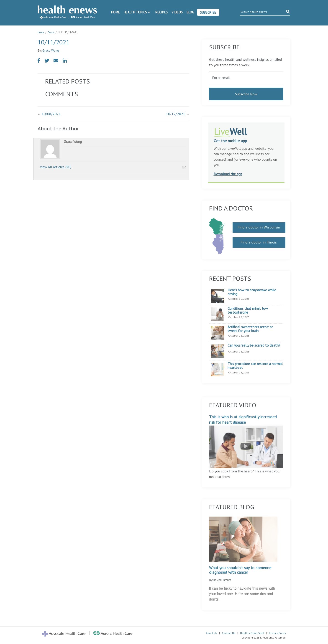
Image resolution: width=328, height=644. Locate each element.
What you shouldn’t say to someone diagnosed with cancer (240, 570)
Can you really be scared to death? (254, 345)
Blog (190, 12)
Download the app (228, 174)
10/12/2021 (176, 114)
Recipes (161, 12)
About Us (211, 633)
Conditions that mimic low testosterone (248, 311)
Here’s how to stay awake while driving (252, 292)
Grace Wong (51, 51)
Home (115, 12)
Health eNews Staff (252, 633)
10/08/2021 (51, 114)
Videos (177, 12)
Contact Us (229, 633)
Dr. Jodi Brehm (222, 580)
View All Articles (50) (56, 167)
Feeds (51, 32)
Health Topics (135, 12)
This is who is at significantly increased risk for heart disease (246, 441)
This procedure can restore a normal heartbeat (255, 366)
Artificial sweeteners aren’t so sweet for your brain (250, 329)
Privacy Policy (278, 633)
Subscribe (208, 12)
